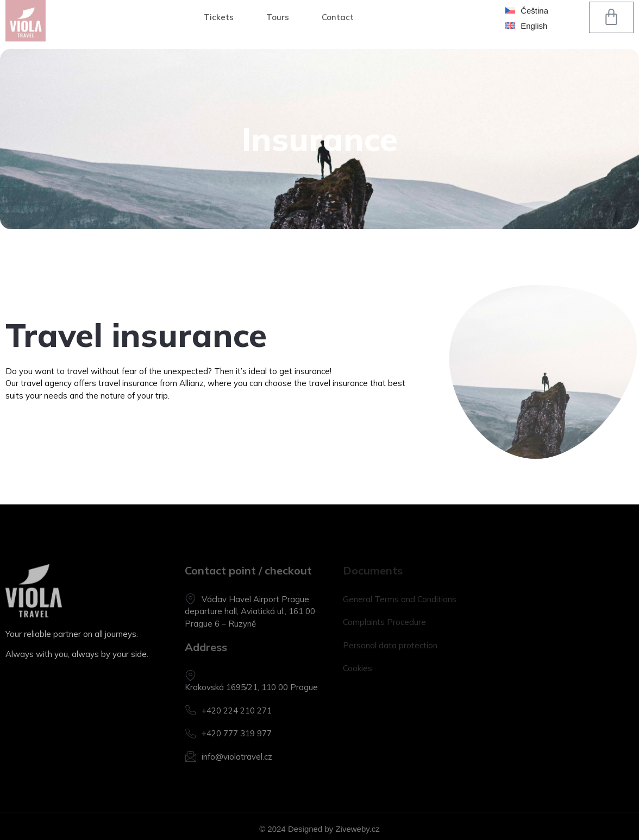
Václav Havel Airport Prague (247, 599)
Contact (338, 6)
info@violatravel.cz (228, 757)
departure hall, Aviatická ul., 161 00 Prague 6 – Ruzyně (250, 617)
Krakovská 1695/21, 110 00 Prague (251, 681)
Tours (278, 6)
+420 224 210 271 (228, 710)
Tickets (219, 6)
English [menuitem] (534, 13)
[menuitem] (527, 12)
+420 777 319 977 (228, 734)
